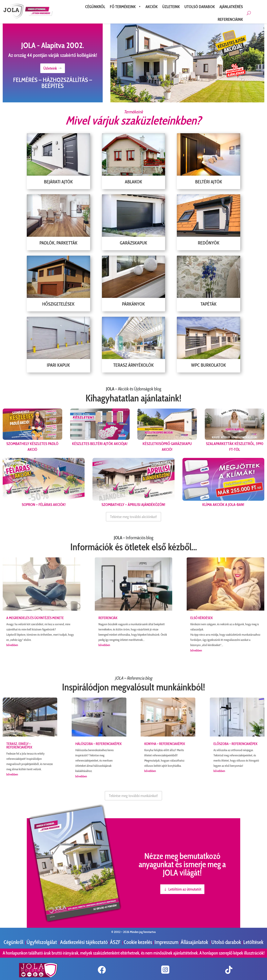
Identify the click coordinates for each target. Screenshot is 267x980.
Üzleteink (50, 68)
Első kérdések (202, 618)
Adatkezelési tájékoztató (84, 942)
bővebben (12, 645)
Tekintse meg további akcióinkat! (133, 517)
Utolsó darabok (226, 942)
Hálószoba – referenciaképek (98, 744)
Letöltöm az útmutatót (185, 889)
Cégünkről (14, 942)
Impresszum (166, 942)
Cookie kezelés (138, 942)
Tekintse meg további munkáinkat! (133, 796)
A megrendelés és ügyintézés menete (35, 618)
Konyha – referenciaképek (165, 744)
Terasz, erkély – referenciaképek (19, 746)
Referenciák (108, 618)
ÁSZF (116, 942)
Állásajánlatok (195, 942)
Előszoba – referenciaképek (235, 744)
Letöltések (253, 942)
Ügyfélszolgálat (42, 942)
